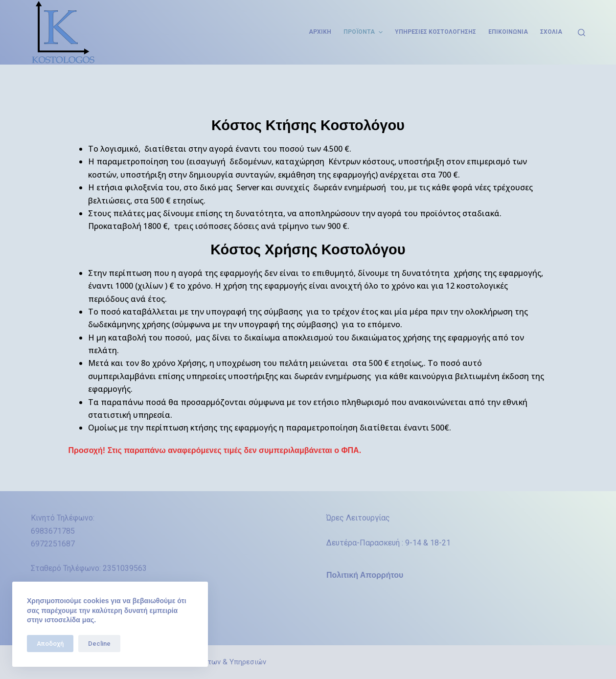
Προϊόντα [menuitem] (364, 32)
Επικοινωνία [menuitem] (508, 32)
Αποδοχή (50, 644)
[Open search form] (582, 33)
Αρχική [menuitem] (320, 32)
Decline (99, 644)
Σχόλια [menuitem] (551, 32)
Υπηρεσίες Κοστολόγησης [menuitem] (435, 32)
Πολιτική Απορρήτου (365, 575)
